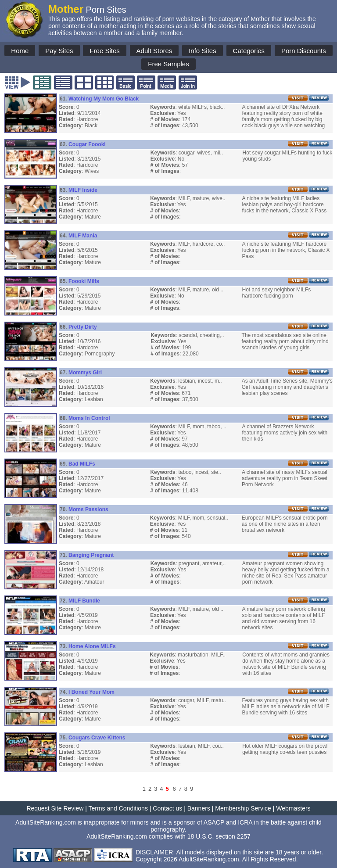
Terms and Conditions (118, 808)
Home (20, 51)
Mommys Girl (85, 373)
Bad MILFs (82, 464)
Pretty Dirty (83, 327)
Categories (249, 51)
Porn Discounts (304, 51)
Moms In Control (89, 418)
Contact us (167, 808)
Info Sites (203, 51)
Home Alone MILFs (92, 646)
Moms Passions (88, 509)
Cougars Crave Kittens (97, 738)
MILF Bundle (84, 601)
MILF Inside (83, 190)
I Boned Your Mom (91, 692)
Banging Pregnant (91, 555)
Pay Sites (59, 51)
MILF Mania (83, 236)
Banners (199, 808)
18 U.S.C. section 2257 (219, 836)
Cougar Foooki (87, 144)
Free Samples (168, 64)
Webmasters (293, 808)
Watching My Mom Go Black (104, 99)
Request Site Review (55, 808)
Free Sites (104, 51)
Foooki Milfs (84, 281)
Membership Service (243, 808)
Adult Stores (154, 51)
